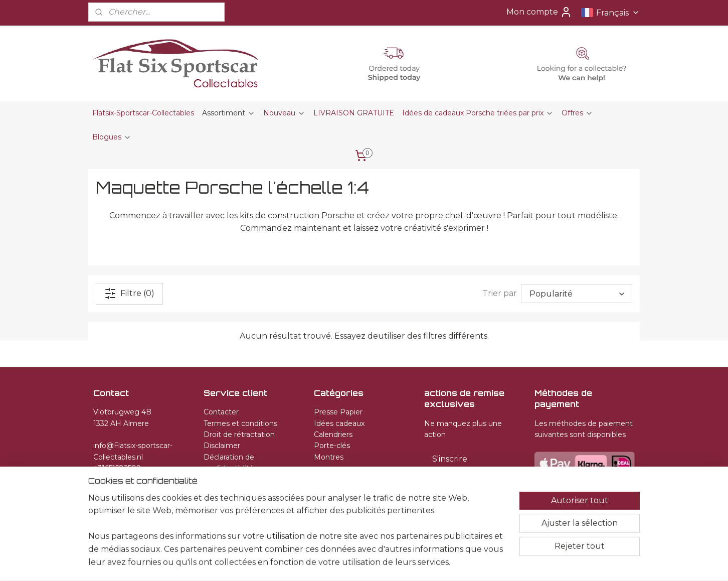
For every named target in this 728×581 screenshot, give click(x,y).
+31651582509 (117, 468)
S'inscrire (450, 459)
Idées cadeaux (339, 423)
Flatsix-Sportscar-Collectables (143, 113)
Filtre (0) (129, 293)
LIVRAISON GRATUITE (354, 113)
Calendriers (333, 434)
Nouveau (284, 113)
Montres (329, 457)
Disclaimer (222, 446)
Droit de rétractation (239, 434)
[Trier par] (577, 293)
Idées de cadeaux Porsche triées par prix (478, 113)
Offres (577, 113)
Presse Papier (338, 412)
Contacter (221, 412)
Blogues (112, 137)
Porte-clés (332, 446)
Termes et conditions (240, 423)
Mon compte (539, 12)
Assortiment (229, 113)
